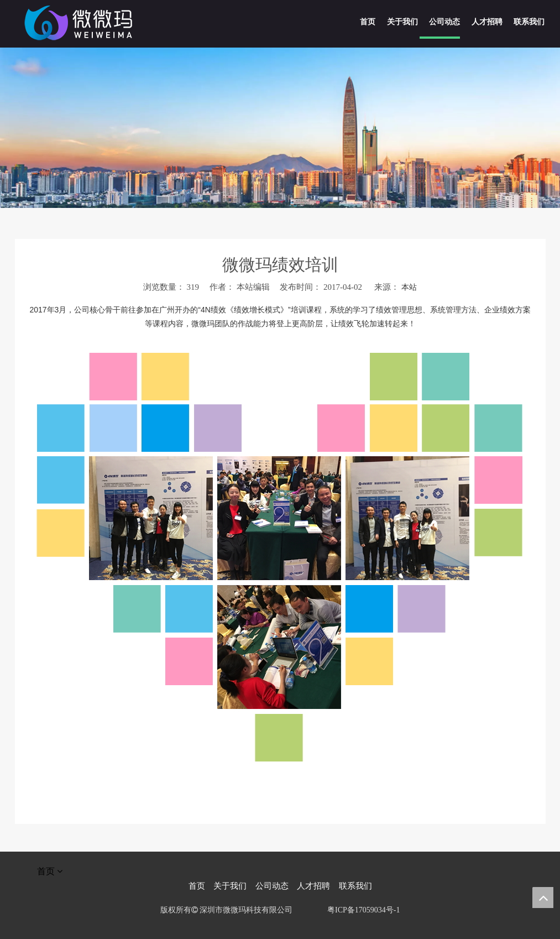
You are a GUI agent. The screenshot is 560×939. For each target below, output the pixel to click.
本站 (409, 287)
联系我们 (355, 886)
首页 (197, 886)
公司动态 (272, 886)
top (543, 898)
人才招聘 (313, 886)
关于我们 (230, 886)
